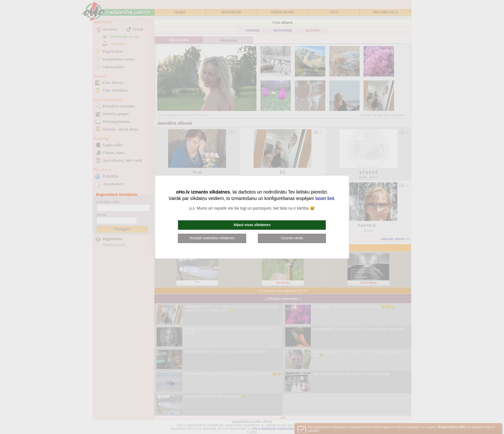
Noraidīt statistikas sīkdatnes (212, 238)
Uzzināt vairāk (292, 238)
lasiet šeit (325, 198)
